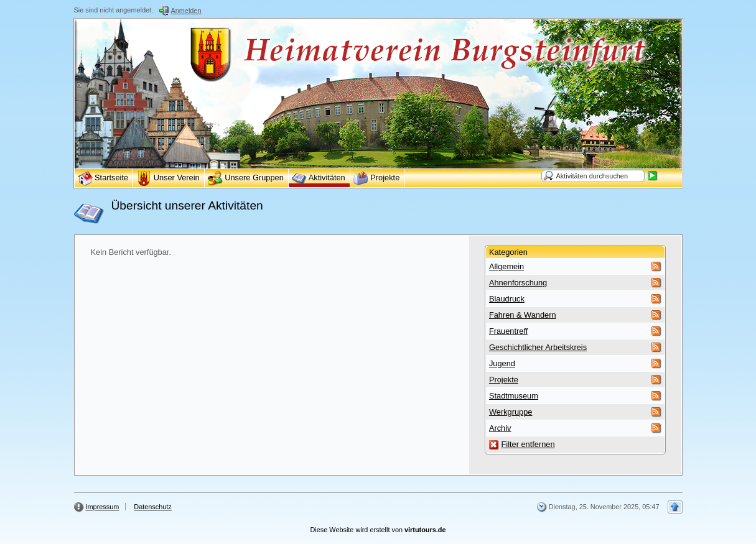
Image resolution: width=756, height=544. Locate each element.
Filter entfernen (528, 444)
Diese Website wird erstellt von (378, 530)
